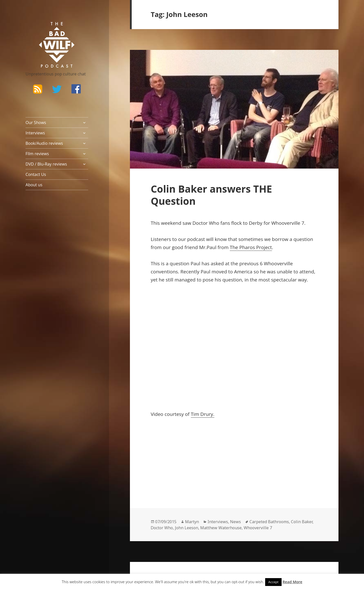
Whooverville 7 (258, 528)
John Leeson (187, 528)
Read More (292, 582)
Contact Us (36, 174)
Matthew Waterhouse (221, 528)
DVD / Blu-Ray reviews (46, 164)
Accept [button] (273, 582)
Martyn (192, 522)
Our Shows (36, 123)
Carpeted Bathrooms (269, 522)
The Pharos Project (251, 247)
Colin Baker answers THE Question (211, 195)
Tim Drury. (203, 414)
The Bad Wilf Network (47, 29)
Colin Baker (302, 522)
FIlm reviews (37, 154)
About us (34, 185)
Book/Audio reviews (44, 143)
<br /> (166, 457)
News (235, 522)
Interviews (35, 133)
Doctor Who (162, 528)
